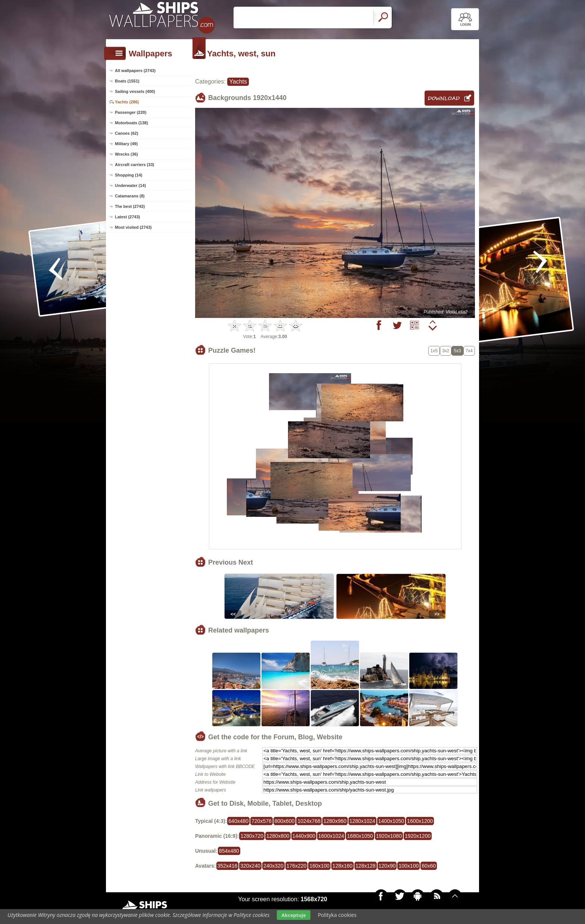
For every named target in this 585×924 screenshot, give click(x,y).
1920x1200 (418, 836)
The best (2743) (130, 206)
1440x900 (304, 836)
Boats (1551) (127, 81)
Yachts (238, 82)
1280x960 (335, 821)
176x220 (297, 866)
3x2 (446, 351)
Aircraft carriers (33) (134, 165)
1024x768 (309, 821)
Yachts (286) (127, 102)
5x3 (457, 351)
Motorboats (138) (132, 123)
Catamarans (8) (130, 196)
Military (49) (126, 144)
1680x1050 (360, 836)
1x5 (434, 351)
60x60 (429, 866)
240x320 (273, 866)
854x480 (229, 851)
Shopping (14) (129, 175)
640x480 (238, 821)
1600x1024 (331, 836)
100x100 (409, 866)
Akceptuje (293, 915)
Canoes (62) (126, 133)
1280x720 (252, 836)
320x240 (250, 866)
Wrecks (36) (126, 154)
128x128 (366, 866)
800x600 (285, 821)
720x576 (262, 821)
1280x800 (278, 836)
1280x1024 (362, 821)
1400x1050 (391, 821)
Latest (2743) (127, 217)
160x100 (319, 866)
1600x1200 (420, 821)
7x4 (469, 351)
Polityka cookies (337, 915)
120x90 (387, 866)
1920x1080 (389, 836)
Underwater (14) (130, 185)
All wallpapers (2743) (135, 71)
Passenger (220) (131, 112)
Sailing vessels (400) (135, 91)
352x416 (228, 866)
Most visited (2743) (133, 227)
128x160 (342, 866)
